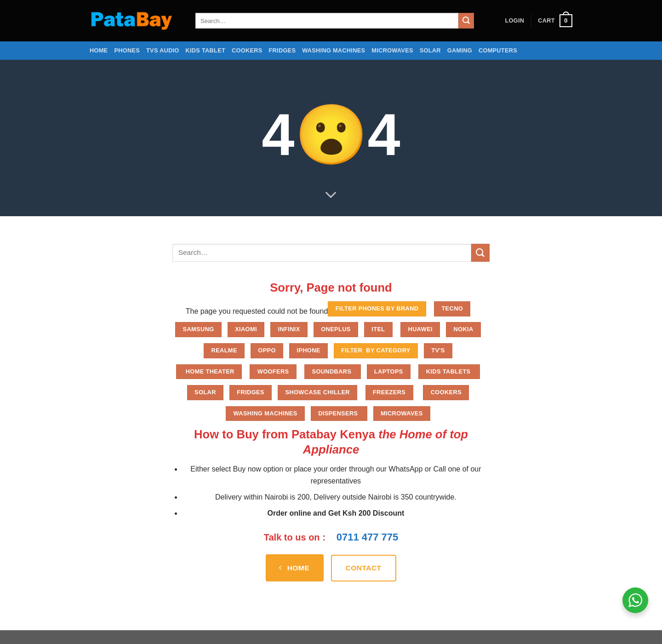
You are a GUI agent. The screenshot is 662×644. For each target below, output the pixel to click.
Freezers (389, 392)
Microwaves (392, 50)
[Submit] (466, 21)
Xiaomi (246, 329)
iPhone (308, 350)
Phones (127, 50)
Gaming (460, 50)
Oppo (267, 350)
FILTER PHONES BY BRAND (377, 308)
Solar (430, 50)
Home (99, 50)
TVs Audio (163, 50)
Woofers (273, 371)
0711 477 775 (368, 537)
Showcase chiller (317, 392)
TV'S (438, 350)
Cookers (247, 50)
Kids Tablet (205, 50)
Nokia (464, 329)
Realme (224, 350)
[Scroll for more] (331, 195)
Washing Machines (334, 50)
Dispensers (339, 413)
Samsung (199, 329)
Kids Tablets (449, 371)
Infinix (289, 329)
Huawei (421, 329)
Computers (498, 50)
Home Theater (209, 371)
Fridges (282, 50)
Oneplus (336, 329)
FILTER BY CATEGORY (376, 350)
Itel (378, 329)
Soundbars (332, 371)
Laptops (389, 371)
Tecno (452, 308)
